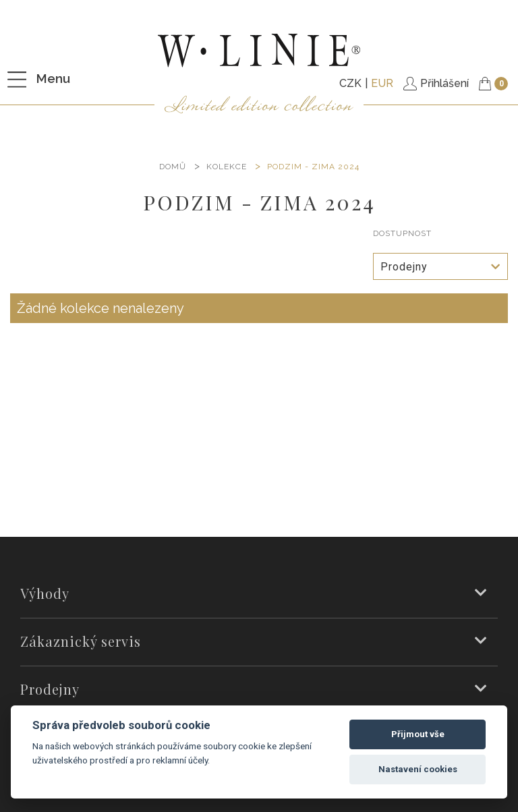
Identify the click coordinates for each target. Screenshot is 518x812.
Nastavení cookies (418, 769)
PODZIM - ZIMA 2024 (313, 167)
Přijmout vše (418, 734)
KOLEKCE (227, 167)
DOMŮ (173, 167)
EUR (382, 83)
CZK (350, 83)
